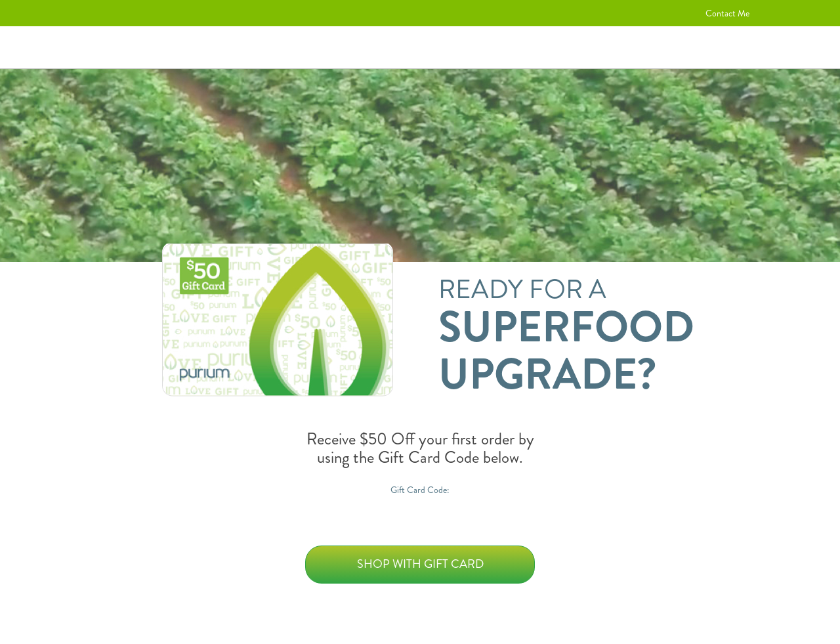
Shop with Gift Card (420, 564)
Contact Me (727, 13)
